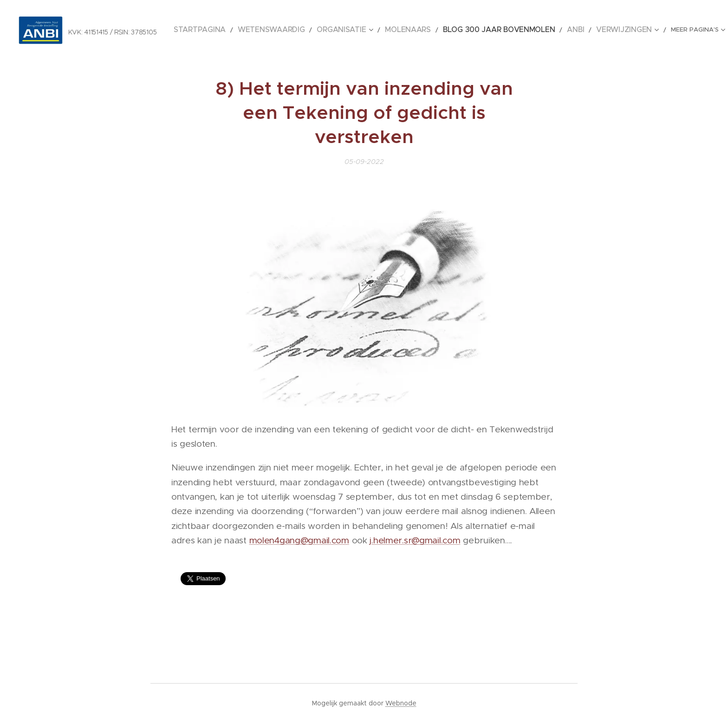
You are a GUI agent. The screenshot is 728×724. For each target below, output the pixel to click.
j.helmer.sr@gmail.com (415, 540)
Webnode (401, 703)
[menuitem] (242, 30)
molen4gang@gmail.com (299, 540)
